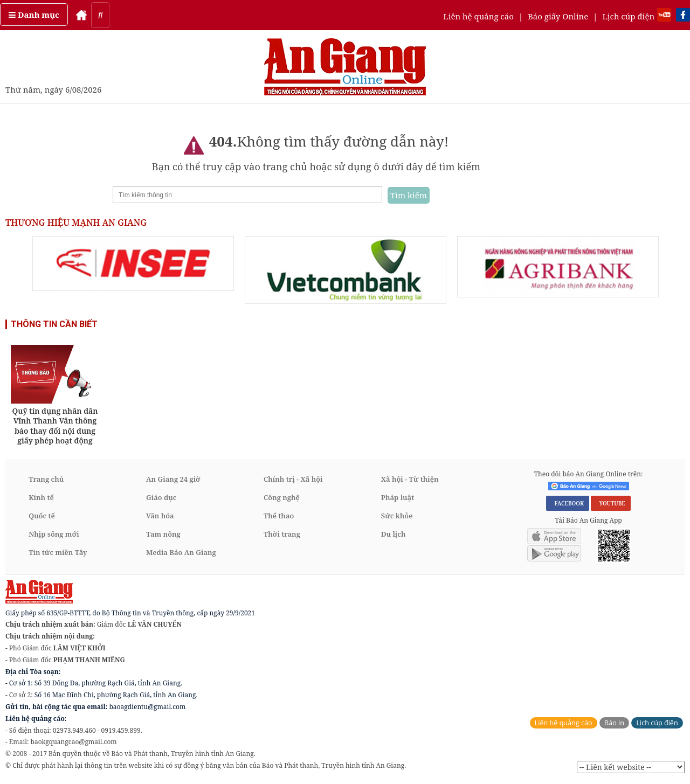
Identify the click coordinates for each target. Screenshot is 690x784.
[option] (133, 263)
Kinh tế (41, 497)
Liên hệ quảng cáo (478, 16)
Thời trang (282, 534)
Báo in (614, 723)
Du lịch (394, 534)
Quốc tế (42, 516)
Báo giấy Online (558, 16)
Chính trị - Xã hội (293, 479)
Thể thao (279, 516)
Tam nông (163, 534)
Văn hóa (160, 516)
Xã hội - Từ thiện (410, 479)
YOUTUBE (610, 503)
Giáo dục (161, 497)
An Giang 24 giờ (173, 479)
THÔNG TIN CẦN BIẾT (54, 324)
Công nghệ (282, 497)
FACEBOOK (568, 503)
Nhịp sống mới (54, 534)
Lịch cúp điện (628, 16)
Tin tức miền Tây (58, 552)
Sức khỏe (397, 516)
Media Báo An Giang (181, 552)
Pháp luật (398, 497)
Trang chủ (46, 479)
